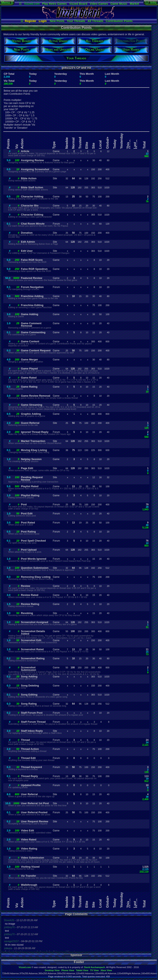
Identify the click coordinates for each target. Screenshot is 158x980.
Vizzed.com (32, 4)
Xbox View (106, 970)
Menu (7, 3)
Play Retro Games (55, 4)
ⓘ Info (151, 3)
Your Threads (76, 21)
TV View (94, 970)
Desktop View (52, 970)
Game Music (119, 4)
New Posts (57, 21)
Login (43, 21)
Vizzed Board (78, 4)
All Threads (95, 21)
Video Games (99, 4)
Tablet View (82, 970)
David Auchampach (95, 967)
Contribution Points (119, 21)
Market (134, 4)
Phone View (68, 970)
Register (31, 21)
